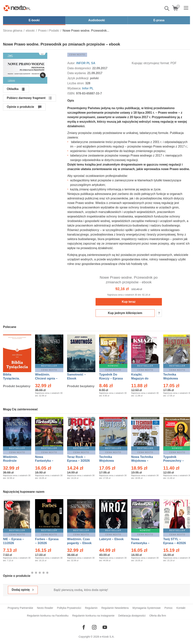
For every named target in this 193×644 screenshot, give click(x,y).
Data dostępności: (80, 68)
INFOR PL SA (86, 63)
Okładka (13, 89)
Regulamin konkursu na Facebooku (48, 616)
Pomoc (168, 608)
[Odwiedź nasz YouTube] (105, 627)
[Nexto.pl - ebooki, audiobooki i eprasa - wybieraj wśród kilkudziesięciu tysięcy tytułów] (17, 8)
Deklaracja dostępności (132, 616)
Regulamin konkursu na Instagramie (93, 616)
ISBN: (72, 93)
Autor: (72, 63)
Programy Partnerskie (20, 608)
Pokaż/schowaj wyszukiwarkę (167, 8)
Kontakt (181, 608)
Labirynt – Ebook (111, 539)
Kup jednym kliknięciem (125, 313)
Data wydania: (77, 73)
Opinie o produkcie (20, 107)
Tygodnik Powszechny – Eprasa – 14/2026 (175, 461)
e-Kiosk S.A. (107, 637)
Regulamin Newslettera (115, 608)
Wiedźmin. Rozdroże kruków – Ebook (15, 461)
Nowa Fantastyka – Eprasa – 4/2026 (142, 543)
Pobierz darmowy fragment (26, 98)
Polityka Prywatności (69, 608)
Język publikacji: (79, 78)
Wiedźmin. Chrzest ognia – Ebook (46, 378)
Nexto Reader (45, 608)
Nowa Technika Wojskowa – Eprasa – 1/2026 (142, 461)
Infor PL (88, 88)
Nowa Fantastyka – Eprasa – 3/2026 (46, 461)
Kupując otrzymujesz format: (151, 63)
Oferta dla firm (158, 616)
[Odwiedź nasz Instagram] (94, 627)
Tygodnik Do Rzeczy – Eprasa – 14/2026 (111, 378)
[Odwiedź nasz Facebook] (84, 627)
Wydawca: (75, 88)
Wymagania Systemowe (146, 608)
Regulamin (91, 608)
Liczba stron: (76, 83)
